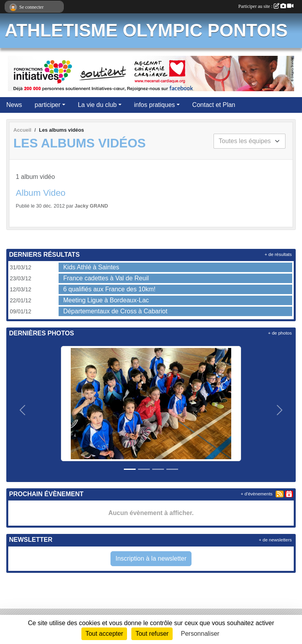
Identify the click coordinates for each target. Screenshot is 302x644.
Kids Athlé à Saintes (91, 267)
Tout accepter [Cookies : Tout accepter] (104, 634)
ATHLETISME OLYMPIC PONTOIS (146, 30)
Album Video (41, 193)
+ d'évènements (257, 494)
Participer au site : (266, 6)
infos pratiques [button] (155, 105)
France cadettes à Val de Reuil (106, 278)
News (14, 105)
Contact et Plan (214, 105)
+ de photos (280, 333)
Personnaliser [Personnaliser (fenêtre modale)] (200, 634)
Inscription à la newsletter (151, 558)
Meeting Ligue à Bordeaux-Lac (106, 300)
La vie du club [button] (97, 105)
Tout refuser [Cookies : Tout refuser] (152, 634)
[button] (23, 410)
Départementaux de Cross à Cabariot (115, 311)
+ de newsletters (275, 540)
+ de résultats (278, 254)
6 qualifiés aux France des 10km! (110, 289)
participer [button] (48, 105)
